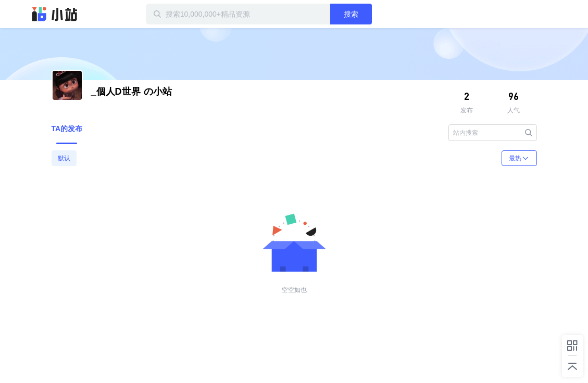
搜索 (351, 14)
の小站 (132, 92)
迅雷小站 (55, 14)
